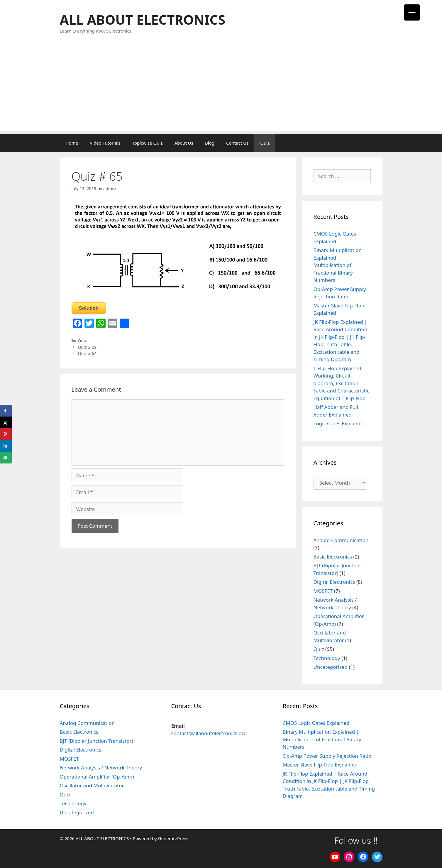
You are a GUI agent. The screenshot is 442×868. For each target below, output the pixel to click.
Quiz (265, 143)
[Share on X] (6, 422)
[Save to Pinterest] (6, 434)
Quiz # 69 (87, 347)
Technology (327, 658)
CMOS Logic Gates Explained (316, 723)
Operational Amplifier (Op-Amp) (97, 777)
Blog (210, 143)
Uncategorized (331, 667)
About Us (184, 143)
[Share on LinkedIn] (6, 446)
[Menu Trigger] (412, 12)
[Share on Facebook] (6, 411)
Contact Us (237, 143)
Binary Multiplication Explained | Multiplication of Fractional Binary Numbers (338, 265)
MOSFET (323, 591)
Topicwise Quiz (148, 143)
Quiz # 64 (87, 353)
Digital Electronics (334, 582)
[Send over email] (6, 458)
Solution (89, 308)
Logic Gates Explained (339, 423)
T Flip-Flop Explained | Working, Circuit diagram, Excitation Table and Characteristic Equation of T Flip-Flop (342, 383)
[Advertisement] (221, 90)
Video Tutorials (105, 143)
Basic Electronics (333, 557)
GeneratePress (173, 838)
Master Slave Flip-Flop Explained (320, 765)
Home (72, 143)
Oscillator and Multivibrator (92, 785)
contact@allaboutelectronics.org (209, 733)
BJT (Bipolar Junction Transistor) (96, 741)
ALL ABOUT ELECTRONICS (143, 20)
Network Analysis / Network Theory (101, 768)
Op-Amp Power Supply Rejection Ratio (327, 756)
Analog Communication (341, 540)
